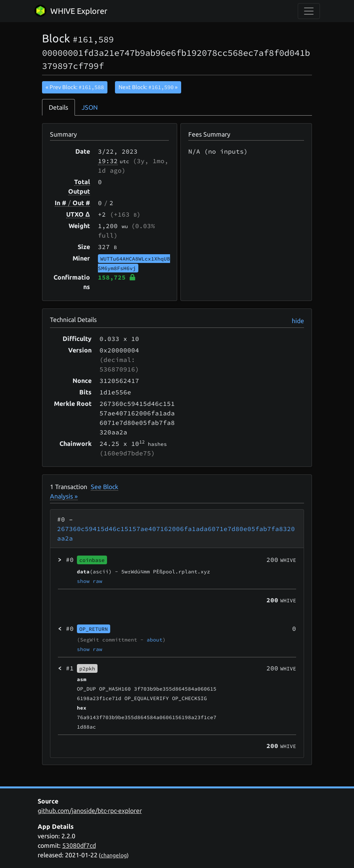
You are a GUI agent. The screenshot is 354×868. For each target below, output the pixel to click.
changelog (114, 855)
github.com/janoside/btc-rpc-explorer (90, 811)
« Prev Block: (75, 87)
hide (298, 321)
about (155, 640)
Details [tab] (58, 107)
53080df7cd (79, 845)
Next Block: (148, 87)
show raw (90, 581)
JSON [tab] (90, 107)
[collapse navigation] (309, 11)
